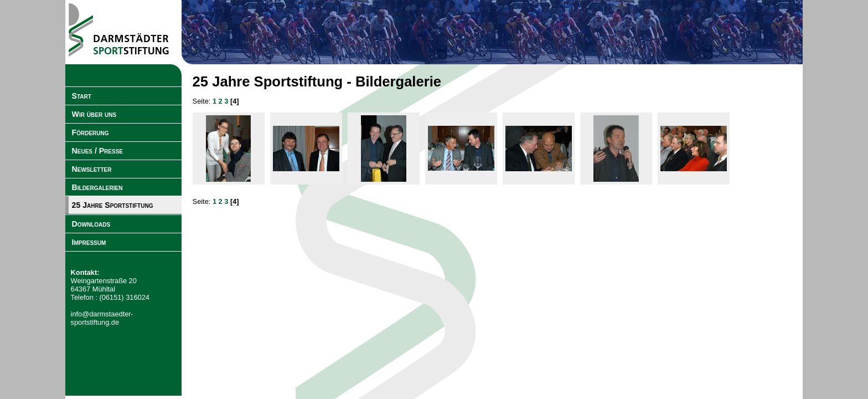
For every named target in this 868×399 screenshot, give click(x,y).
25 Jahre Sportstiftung (113, 205)
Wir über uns (94, 114)
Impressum (89, 242)
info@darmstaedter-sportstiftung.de (102, 318)
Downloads (91, 224)
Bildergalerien (97, 187)
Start (82, 96)
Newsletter (92, 169)
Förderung (91, 132)
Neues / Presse (97, 151)
